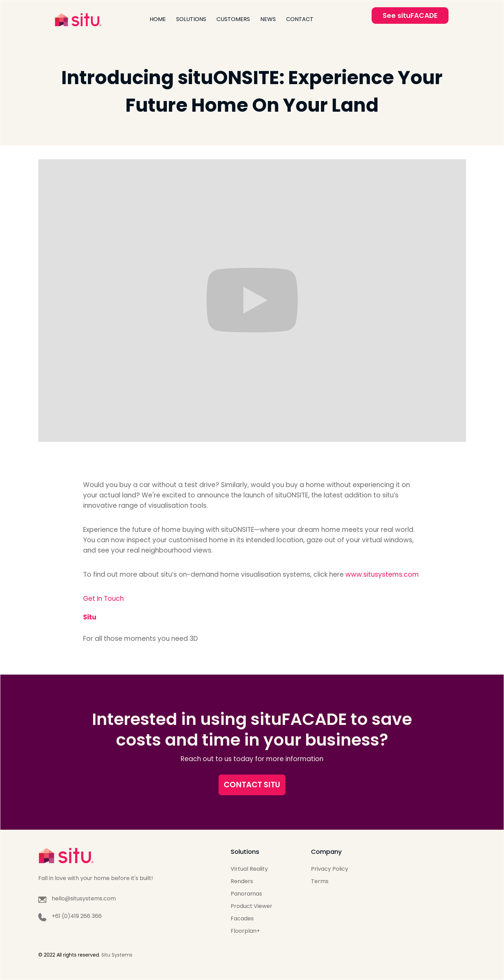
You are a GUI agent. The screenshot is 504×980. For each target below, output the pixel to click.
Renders (242, 881)
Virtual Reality (249, 869)
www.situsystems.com (382, 574)
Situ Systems (117, 955)
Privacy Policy (330, 869)
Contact (300, 19)
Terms (320, 881)
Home (158, 19)
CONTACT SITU (252, 785)
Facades (242, 918)
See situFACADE (410, 16)
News (268, 19)
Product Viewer (251, 906)
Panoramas (246, 894)
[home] (78, 19)
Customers (233, 19)
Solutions (191, 19)
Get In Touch (103, 599)
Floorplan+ (245, 931)
